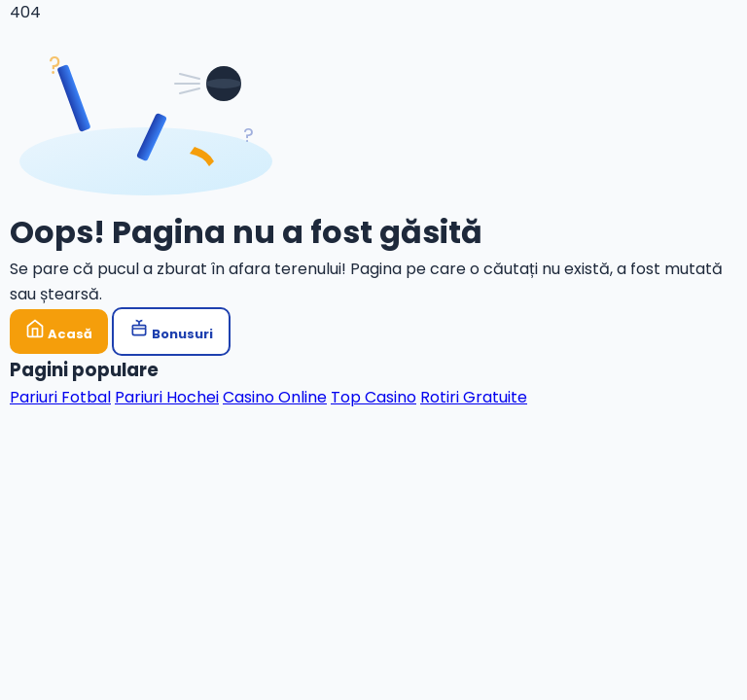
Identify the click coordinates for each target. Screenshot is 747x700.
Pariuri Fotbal (60, 397)
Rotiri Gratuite (474, 397)
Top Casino (373, 397)
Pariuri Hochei (167, 397)
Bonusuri (171, 331)
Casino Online (275, 397)
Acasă (59, 331)
